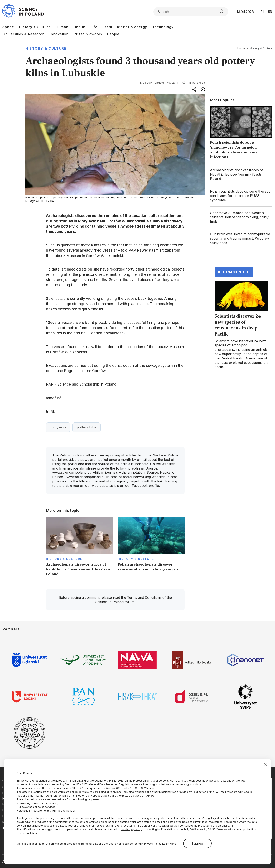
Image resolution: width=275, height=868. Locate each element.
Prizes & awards (88, 34)
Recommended (234, 272)
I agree (197, 843)
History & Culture (35, 27)
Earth (107, 27)
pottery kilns (86, 427)
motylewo (58, 427)
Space (8, 27)
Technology (163, 27)
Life (94, 27)
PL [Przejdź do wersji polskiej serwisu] (262, 12)
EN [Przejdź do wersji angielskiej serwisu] (270, 11)
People (113, 34)
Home (241, 48)
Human (62, 27)
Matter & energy (132, 27)
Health (79, 27)
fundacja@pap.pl (132, 829)
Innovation (59, 34)
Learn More (170, 844)
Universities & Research (24, 34)
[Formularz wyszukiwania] (191, 12)
